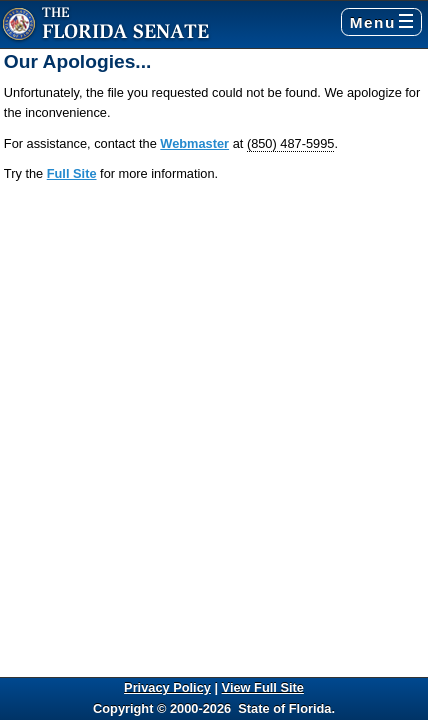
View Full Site (263, 687)
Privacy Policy (167, 687)
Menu (381, 22)
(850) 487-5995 (291, 143)
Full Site (72, 173)
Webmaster (194, 143)
